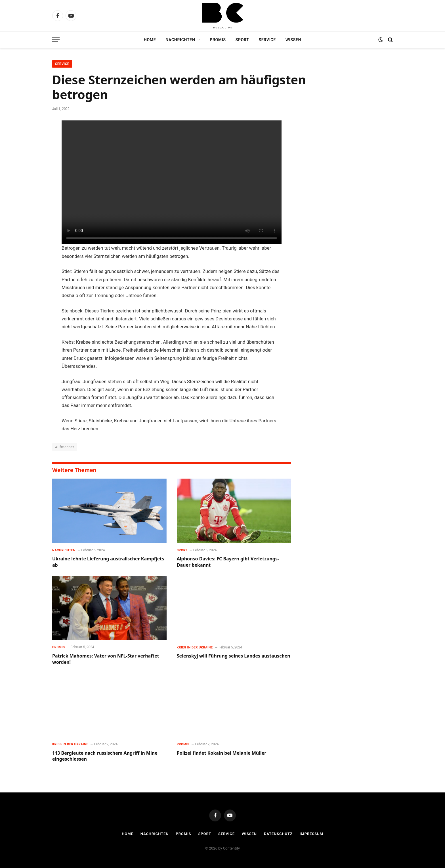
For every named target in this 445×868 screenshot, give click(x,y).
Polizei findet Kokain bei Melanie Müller (222, 753)
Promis (218, 40)
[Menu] (56, 40)
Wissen (293, 40)
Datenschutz (278, 834)
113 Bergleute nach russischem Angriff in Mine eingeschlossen (105, 756)
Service (267, 40)
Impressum (311, 834)
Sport (242, 40)
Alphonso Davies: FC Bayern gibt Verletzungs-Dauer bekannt (228, 562)
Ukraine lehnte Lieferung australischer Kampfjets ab (108, 562)
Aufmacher (65, 447)
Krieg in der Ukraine (195, 647)
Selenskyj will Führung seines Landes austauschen (234, 656)
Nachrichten (180, 40)
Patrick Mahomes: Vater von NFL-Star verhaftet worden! (106, 659)
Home (150, 40)
